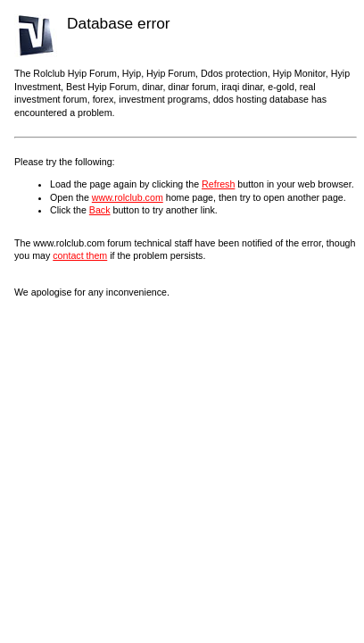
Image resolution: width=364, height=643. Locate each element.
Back (100, 210)
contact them (80, 255)
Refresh (218, 184)
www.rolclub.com (128, 197)
